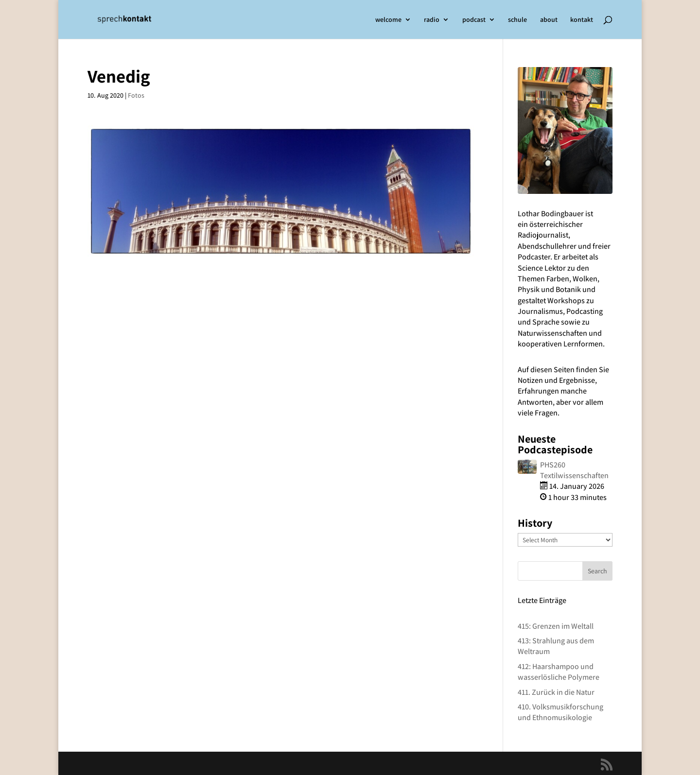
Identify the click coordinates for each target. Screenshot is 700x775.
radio (432, 20)
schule (517, 20)
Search (597, 571)
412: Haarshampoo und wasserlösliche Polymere (559, 672)
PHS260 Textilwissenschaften (574, 470)
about (549, 20)
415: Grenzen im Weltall (556, 626)
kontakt (582, 20)
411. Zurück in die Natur (556, 692)
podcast (474, 20)
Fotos (136, 95)
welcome (388, 20)
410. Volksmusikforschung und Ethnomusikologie (560, 712)
